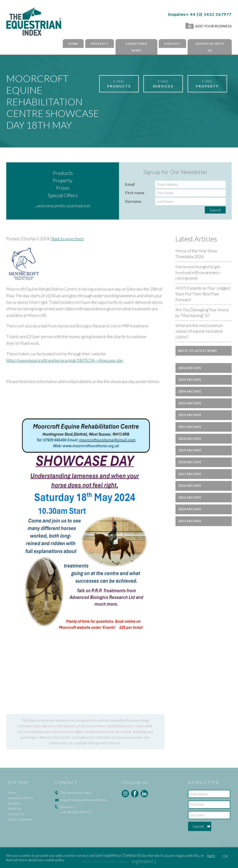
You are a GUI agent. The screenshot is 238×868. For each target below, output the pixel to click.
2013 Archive (190, 521)
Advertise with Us (210, 47)
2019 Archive (190, 450)
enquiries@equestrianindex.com (84, 800)
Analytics (14, 803)
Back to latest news (198, 351)
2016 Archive (190, 486)
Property (100, 44)
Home (73, 44)
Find (119, 84)
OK (225, 856)
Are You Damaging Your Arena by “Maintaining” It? (202, 313)
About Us (14, 809)
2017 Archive (190, 474)
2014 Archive (190, 509)
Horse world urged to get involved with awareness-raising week (198, 272)
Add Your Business (209, 26)
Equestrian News (136, 47)
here (211, 855)
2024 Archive (190, 392)
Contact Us (16, 814)
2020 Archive (190, 439)
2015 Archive (190, 498)
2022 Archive (190, 415)
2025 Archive (190, 380)
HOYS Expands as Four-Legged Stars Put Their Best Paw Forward (203, 294)
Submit (215, 210)
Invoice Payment (20, 819)
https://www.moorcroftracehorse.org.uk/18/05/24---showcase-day (65, 360)
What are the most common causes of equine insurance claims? (199, 331)
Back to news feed (68, 239)
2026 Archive (190, 368)
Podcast (172, 44)
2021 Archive (190, 427)
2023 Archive (190, 403)
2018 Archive (190, 462)
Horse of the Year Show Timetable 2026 (196, 254)
